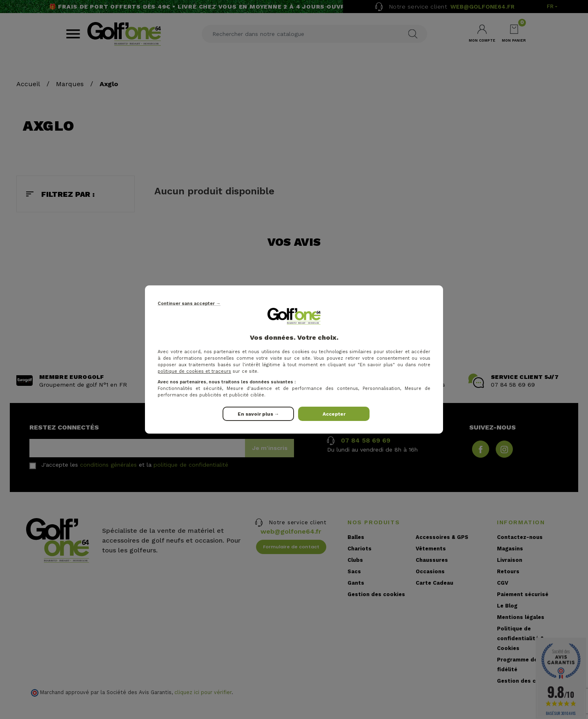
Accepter (334, 414)
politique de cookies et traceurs (194, 371)
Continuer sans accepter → (189, 304)
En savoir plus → (258, 414)
